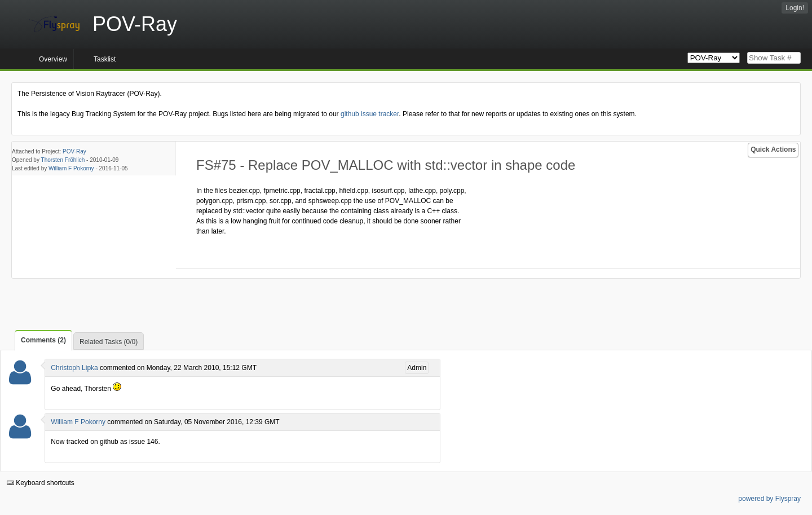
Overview (53, 59)
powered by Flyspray (769, 499)
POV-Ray (74, 151)
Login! (795, 8)
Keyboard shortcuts (41, 483)
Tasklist (105, 59)
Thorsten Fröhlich (63, 160)
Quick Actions (773, 149)
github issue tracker (370, 114)
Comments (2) (43, 340)
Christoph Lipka (74, 368)
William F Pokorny (71, 168)
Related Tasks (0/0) (109, 342)
